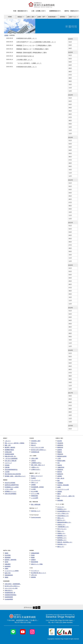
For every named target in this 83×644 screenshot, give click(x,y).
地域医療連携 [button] (53, 17)
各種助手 (33, 560)
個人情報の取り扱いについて (38, 573)
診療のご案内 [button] (32, 17)
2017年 (71, 393)
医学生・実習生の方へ (72, 11)
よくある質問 (34, 498)
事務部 (6, 577)
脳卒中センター (61, 520)
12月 (70, 91)
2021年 (71, 223)
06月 (70, 72)
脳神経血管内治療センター (63, 522)
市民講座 (6, 465)
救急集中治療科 (61, 461)
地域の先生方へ (8, 590)
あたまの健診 (34, 491)
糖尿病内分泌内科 (61, 456)
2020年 (71, 265)
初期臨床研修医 (34, 553)
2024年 (71, 95)
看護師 (32, 557)
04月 (70, 48)
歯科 (58, 498)
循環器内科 (59, 445)
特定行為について (35, 511)
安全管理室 (7, 555)
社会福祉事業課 (8, 599)
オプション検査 (34, 493)
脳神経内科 (59, 447)
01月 (70, 42)
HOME (10, 17)
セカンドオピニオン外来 (37, 447)
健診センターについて (36, 476)
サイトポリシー (34, 571)
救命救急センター (61, 509)
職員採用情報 (34, 562)
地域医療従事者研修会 (10, 595)
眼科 (58, 481)
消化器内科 (59, 443)
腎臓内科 (59, 452)
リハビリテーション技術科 (11, 571)
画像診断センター (61, 536)
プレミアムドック (35, 480)
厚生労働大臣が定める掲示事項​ (12, 474)
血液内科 (59, 450)
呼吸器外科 (59, 469)
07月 (70, 75)
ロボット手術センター (62, 513)
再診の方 (33, 445)
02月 (70, 59)
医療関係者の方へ (55, 11)
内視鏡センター (61, 533)
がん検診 (33, 489)
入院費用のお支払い (35, 463)
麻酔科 (58, 494)
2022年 (71, 180)
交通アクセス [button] (74, 17)
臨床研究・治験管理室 (10, 560)
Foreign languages (35, 517)
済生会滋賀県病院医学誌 (10, 469)
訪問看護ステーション (10, 491)
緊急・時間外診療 (35, 504)
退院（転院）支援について (37, 465)
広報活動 (7, 467)
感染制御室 (7, 557)
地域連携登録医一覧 (9, 593)
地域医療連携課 (8, 597)
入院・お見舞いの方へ (39, 11)
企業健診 (33, 485)
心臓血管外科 (60, 467)
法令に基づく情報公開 (10, 461)
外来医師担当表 (34, 452)
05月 (70, 68)
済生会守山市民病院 (9, 483)
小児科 (58, 458)
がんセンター (60, 507)
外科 (58, 463)
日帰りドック (34, 482)
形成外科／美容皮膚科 (62, 485)
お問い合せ (33, 575)
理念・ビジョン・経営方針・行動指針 (14, 443)
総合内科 (59, 441)
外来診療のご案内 (35, 441)
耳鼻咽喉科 (59, 483)
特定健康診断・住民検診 (37, 487)
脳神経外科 (59, 474)
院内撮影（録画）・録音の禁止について (14, 476)
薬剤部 (6, 562)
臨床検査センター (61, 538)
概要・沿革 (7, 445)
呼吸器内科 (59, 454)
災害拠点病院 (7, 452)
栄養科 (6, 568)
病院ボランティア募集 (36, 564)
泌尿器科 (59, 476)
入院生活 (33, 461)
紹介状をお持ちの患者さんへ (38, 450)
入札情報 (6, 472)
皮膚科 (58, 487)
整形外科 (59, 472)
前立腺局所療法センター (63, 511)
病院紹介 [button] (21, 17)
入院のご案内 (34, 458)
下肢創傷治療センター (62, 527)
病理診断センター (61, 540)
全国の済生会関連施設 (10, 494)
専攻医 (32, 555)
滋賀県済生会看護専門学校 (11, 485)
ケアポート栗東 (8, 489)
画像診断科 (7, 564)
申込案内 (33, 478)
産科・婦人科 (60, 478)
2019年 (71, 308)
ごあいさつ (7, 441)
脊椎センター (60, 518)
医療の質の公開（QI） (10, 456)
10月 (70, 84)
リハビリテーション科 (62, 489)
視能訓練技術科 (8, 575)
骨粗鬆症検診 (34, 496)
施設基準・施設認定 (9, 447)
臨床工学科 (7, 573)
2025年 (71, 52)
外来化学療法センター (62, 516)
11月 (70, 88)
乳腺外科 (59, 465)
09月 (70, 81)
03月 (70, 45)
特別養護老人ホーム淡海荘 (11, 487)
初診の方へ (33, 443)
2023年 (71, 137)
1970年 (71, 426)
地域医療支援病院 (9, 454)
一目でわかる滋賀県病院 (10, 458)
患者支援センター (61, 544)
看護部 (6, 553)
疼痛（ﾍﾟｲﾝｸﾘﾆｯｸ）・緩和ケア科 (65, 496)
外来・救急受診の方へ (21, 11)
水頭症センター (61, 524)
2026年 (71, 39)
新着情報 (33, 577)
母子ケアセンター (61, 529)
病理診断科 (59, 500)
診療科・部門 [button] (42, 17)
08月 (70, 78)
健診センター (60, 547)
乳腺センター (60, 531)
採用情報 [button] (63, 17)
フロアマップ (7, 463)
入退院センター (34, 467)
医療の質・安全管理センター (64, 542)
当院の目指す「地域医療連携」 (12, 584)
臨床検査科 (7, 566)
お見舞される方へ (35, 469)
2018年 (71, 350)
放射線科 (59, 492)
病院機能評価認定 (9, 450)
